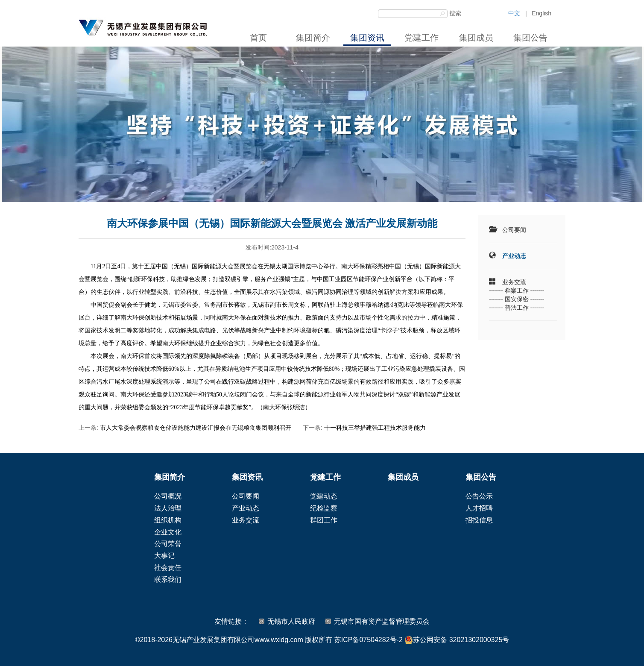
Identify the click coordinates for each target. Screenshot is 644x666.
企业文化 (168, 532)
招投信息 (479, 520)
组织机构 (168, 520)
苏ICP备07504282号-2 (369, 640)
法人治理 (168, 508)
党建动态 (324, 496)
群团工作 (324, 520)
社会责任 (168, 568)
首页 (258, 38)
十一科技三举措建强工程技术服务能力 (375, 428)
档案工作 (517, 290)
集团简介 (313, 38)
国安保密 (517, 299)
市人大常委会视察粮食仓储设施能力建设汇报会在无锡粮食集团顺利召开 (196, 428)
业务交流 (514, 282)
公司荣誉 (168, 544)
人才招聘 (479, 508)
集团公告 (530, 38)
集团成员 (476, 38)
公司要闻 (514, 230)
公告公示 (479, 496)
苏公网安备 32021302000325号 (457, 640)
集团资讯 (367, 38)
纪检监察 (324, 508)
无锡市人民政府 (291, 621)
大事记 (164, 556)
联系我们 (168, 579)
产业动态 (514, 256)
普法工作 (517, 308)
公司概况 (168, 496)
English (542, 13)
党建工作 (422, 38)
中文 (514, 13)
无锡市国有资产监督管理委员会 (382, 621)
